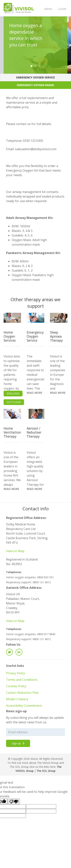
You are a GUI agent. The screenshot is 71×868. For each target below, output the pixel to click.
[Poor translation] (14, 801)
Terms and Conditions (22, 680)
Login (62, 9)
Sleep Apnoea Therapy (56, 336)
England (13, 393)
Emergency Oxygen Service (36, 77)
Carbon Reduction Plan (22, 693)
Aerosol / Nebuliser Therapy (34, 432)
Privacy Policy (16, 673)
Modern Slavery (17, 699)
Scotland (14, 402)
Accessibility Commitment (24, 706)
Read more (34, 393)
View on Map (15, 551)
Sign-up (18, 743)
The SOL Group (46, 771)
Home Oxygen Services (10, 336)
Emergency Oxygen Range (35, 85)
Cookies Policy (16, 686)
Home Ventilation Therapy (12, 432)
